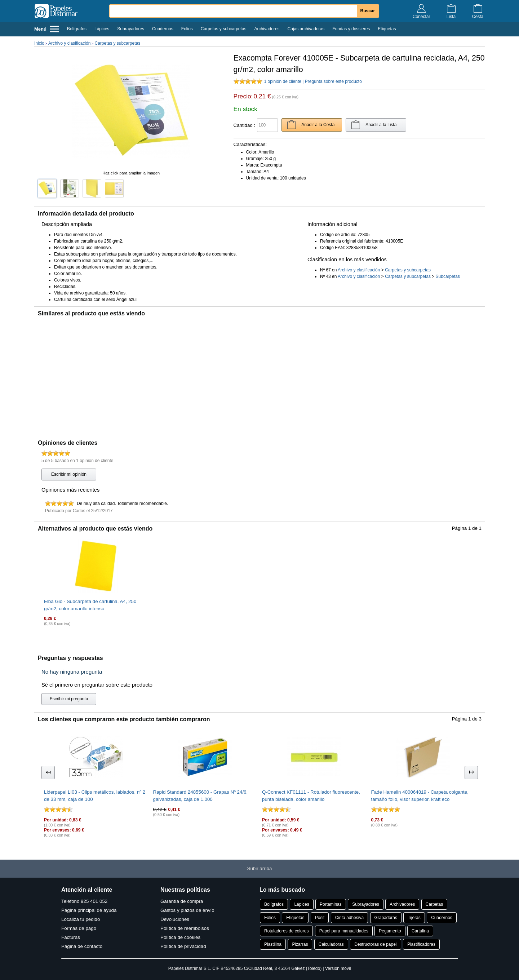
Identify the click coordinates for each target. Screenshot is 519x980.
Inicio (39, 43)
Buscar (368, 11)
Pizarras (300, 944)
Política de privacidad (183, 946)
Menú (47, 29)
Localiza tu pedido (81, 919)
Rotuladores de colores (286, 931)
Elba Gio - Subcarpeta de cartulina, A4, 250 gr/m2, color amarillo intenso (90, 605)
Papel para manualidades (344, 931)
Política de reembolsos (185, 928)
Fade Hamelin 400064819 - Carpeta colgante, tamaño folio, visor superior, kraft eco (420, 796)
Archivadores (267, 29)
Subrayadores (131, 29)
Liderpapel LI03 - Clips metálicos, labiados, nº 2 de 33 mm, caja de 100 (95, 796)
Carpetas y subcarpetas (224, 29)
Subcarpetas (448, 276)
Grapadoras (386, 918)
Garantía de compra (182, 901)
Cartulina (420, 931)
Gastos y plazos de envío (187, 910)
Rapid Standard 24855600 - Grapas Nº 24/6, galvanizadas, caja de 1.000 (201, 796)
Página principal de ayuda (89, 910)
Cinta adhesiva (349, 918)
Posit (320, 918)
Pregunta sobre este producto (333, 81)
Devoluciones (175, 919)
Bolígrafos (77, 29)
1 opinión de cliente (283, 81)
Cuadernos (163, 29)
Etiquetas (387, 29)
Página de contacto (82, 946)
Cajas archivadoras (306, 29)
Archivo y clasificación (69, 43)
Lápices (102, 29)
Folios (187, 29)
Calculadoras (331, 944)
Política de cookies (180, 937)
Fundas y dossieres (351, 29)
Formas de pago (79, 928)
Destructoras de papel (375, 944)
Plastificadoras (421, 944)
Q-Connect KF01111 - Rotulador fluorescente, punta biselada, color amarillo (311, 796)
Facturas (71, 937)
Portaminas (331, 904)
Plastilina (273, 944)
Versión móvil (338, 968)
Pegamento (390, 931)
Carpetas (434, 904)
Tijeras (414, 918)
